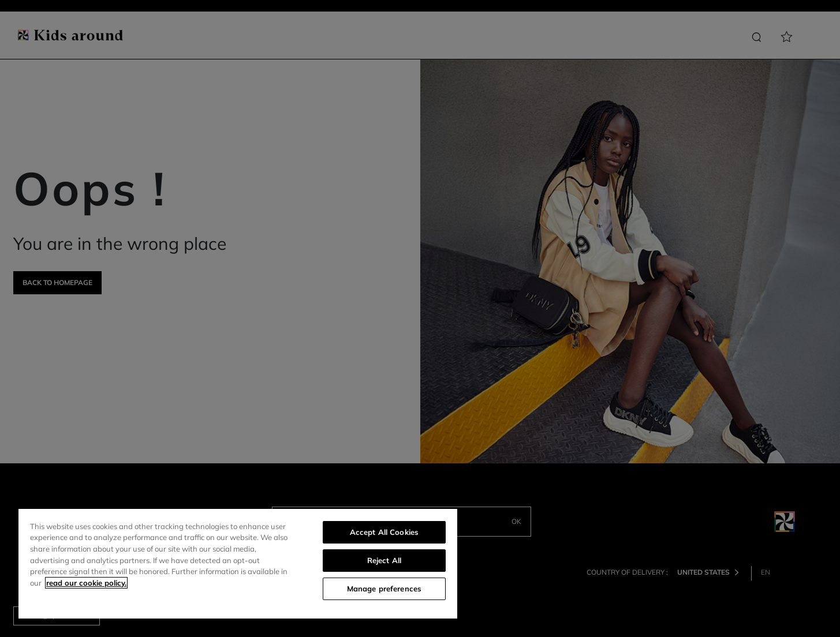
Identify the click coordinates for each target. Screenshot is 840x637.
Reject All (384, 560)
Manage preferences (384, 589)
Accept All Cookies (384, 532)
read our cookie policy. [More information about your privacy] (86, 583)
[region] (238, 564)
